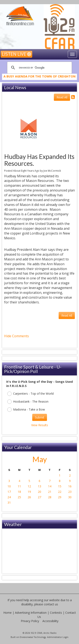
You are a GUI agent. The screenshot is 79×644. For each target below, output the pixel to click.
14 (50, 486)
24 (9, 497)
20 (39, 492)
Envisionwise (26, 637)
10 (9, 486)
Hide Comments (17, 336)
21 (50, 492)
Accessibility (50, 621)
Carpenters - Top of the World (30, 394)
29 (60, 497)
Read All (62, 97)
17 (9, 492)
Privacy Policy (30, 621)
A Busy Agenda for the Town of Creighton (40, 79)
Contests (56, 613)
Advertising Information (31, 613)
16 (70, 486)
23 (70, 492)
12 (29, 486)
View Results (40, 425)
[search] (39, 68)
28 (50, 497)
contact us (51, 604)
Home (7, 613)
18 (19, 492)
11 (19, 486)
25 (19, 497)
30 (70, 497)
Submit (40, 417)
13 (39, 486)
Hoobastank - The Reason (28, 402)
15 (60, 486)
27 (39, 497)
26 (29, 497)
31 (9, 503)
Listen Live (16, 54)
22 (60, 492)
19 (29, 492)
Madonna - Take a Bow (26, 410)
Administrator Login (58, 637)
